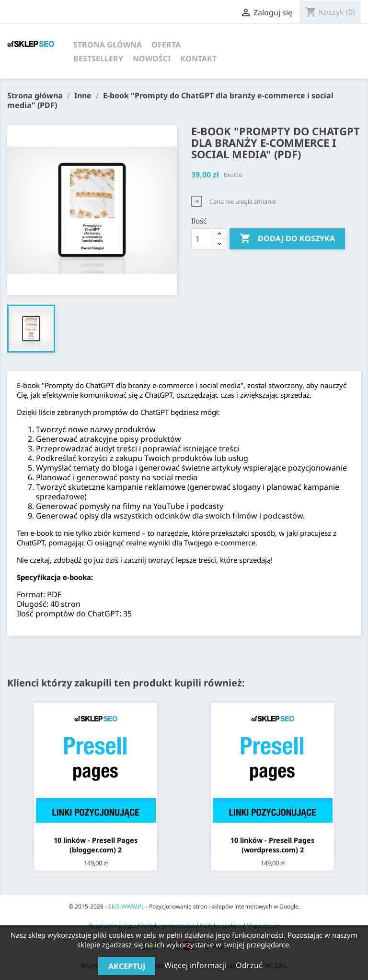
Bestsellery (98, 59)
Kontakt (198, 59)
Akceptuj (127, 966)
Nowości (152, 59)
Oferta (166, 45)
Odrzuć (249, 965)
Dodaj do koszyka (287, 239)
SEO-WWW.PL (126, 906)
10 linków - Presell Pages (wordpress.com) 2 (272, 845)
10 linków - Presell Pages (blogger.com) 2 (96, 845)
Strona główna (108, 45)
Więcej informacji (196, 965)
